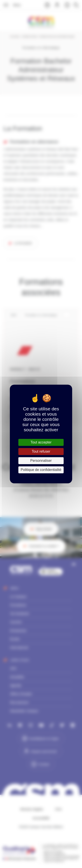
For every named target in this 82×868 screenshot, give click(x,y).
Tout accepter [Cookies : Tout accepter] (41, 442)
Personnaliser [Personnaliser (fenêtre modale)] (41, 461)
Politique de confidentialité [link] (41, 470)
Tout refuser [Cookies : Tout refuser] (41, 451)
